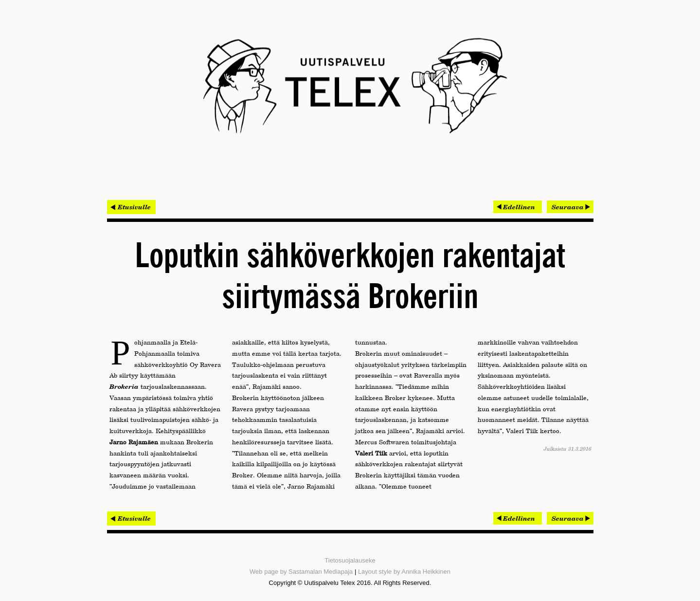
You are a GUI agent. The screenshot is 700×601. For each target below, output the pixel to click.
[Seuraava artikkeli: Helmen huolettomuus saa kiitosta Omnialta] (570, 207)
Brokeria (124, 386)
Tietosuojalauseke (350, 560)
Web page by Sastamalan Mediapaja (301, 572)
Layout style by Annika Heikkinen (404, 572)
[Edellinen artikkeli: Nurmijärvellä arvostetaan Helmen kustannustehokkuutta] (518, 207)
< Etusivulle (131, 207)
